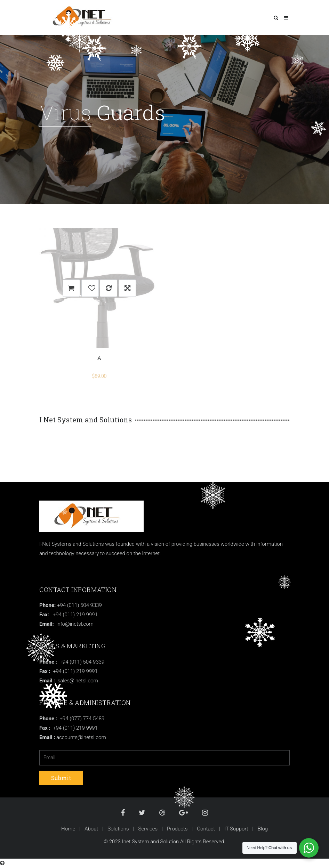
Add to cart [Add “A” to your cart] (71, 288)
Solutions (118, 829)
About (91, 829)
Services (148, 829)
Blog (263, 829)
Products (177, 829)
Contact (206, 829)
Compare (109, 288)
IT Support (236, 829)
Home (68, 829)
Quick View (127, 288)
